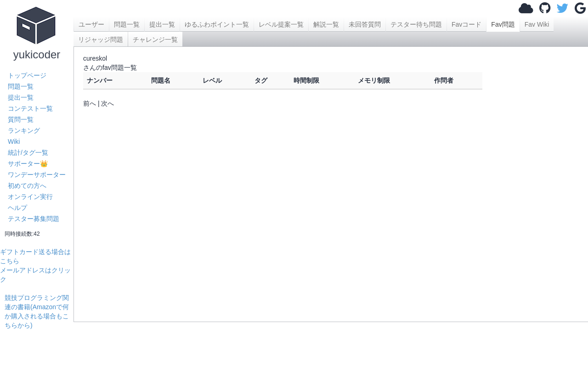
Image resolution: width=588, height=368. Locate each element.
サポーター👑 (28, 164)
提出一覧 (21, 97)
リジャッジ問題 (101, 40)
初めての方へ (27, 186)
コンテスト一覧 (30, 108)
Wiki (14, 142)
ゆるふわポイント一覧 (217, 24)
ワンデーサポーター (37, 175)
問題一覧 (21, 86)
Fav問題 (503, 24)
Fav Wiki (537, 24)
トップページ (27, 75)
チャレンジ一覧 (155, 40)
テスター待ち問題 (416, 24)
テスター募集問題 (34, 219)
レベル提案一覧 (281, 24)
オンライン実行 (30, 197)
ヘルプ (17, 208)
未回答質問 (365, 24)
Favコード (466, 24)
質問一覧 (21, 119)
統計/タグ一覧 (28, 153)
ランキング (24, 130)
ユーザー (91, 24)
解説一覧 (326, 24)
